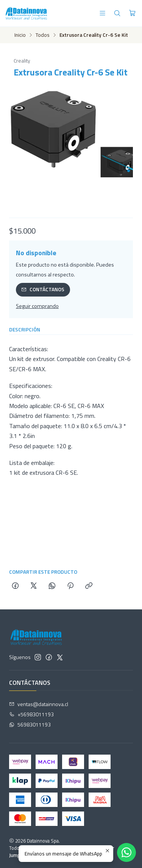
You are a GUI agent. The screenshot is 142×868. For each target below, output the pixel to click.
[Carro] (132, 13)
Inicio (20, 35)
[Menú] (102, 13)
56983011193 (30, 724)
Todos (43, 35)
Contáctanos (43, 289)
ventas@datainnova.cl (39, 704)
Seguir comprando (37, 306)
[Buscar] (117, 13)
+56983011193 (31, 714)
